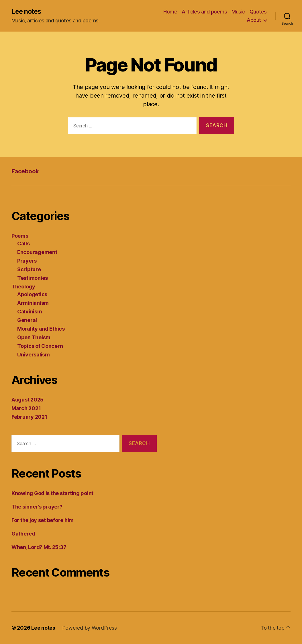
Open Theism (34, 338)
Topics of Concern (40, 346)
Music (238, 12)
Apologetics (32, 295)
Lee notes (27, 11)
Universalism (34, 355)
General (27, 320)
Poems (20, 236)
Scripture (29, 270)
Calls (23, 244)
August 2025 (28, 400)
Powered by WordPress (90, 628)
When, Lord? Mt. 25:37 (39, 547)
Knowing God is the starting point (52, 493)
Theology (23, 287)
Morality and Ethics (41, 329)
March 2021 (26, 409)
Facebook (25, 171)
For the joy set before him (43, 520)
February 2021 (29, 417)
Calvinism (30, 312)
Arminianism (33, 303)
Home (170, 12)
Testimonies (33, 278)
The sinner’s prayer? (37, 507)
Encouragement (37, 252)
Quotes (258, 12)
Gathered (23, 534)
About (254, 20)
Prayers (27, 261)
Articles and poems (204, 12)
